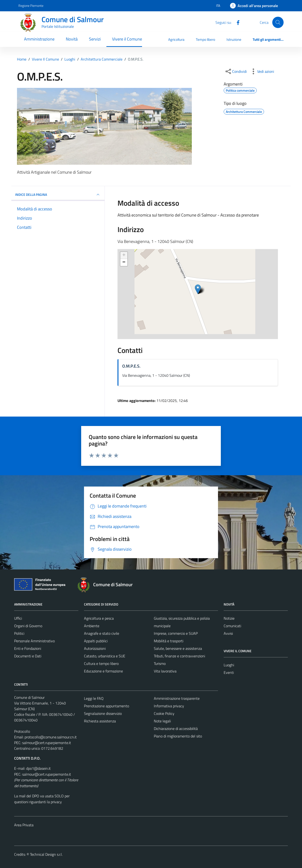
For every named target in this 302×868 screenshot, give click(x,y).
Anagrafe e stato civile (102, 633)
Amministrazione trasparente (177, 698)
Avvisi (228, 633)
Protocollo (22, 731)
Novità (72, 39)
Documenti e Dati (28, 656)
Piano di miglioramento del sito (178, 736)
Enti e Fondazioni (28, 648)
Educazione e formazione (103, 671)
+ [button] (124, 255)
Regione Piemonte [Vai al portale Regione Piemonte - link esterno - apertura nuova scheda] (31, 6)
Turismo (160, 663)
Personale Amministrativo (34, 641)
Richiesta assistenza (100, 721)
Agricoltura (176, 39)
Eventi (229, 672)
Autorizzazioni (95, 648)
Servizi (95, 39)
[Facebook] (236, 22)
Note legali (162, 721)
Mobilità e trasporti (169, 641)
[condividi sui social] (236, 71)
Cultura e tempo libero (101, 663)
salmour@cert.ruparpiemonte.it (47, 743)
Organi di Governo (28, 626)
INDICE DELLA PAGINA (58, 195)
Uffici (18, 618)
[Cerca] (278, 22)
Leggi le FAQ (94, 698)
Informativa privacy (169, 706)
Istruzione (234, 39)
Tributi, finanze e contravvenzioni (179, 656)
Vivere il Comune (127, 39)
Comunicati (232, 626)
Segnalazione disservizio (103, 713)
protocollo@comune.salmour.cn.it (51, 737)
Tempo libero (206, 39)
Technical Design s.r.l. (46, 854)
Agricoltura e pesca (99, 618)
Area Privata (24, 825)
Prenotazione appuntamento (107, 706)
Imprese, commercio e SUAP (176, 633)
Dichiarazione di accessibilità (176, 729)
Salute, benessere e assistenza (178, 648)
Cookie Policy (164, 713)
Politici (19, 633)
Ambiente (92, 626)
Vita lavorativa (165, 671)
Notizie (229, 618)
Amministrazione (39, 39)
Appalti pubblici (96, 641)
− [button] (124, 262)
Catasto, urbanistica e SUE (105, 656)
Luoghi (229, 665)
